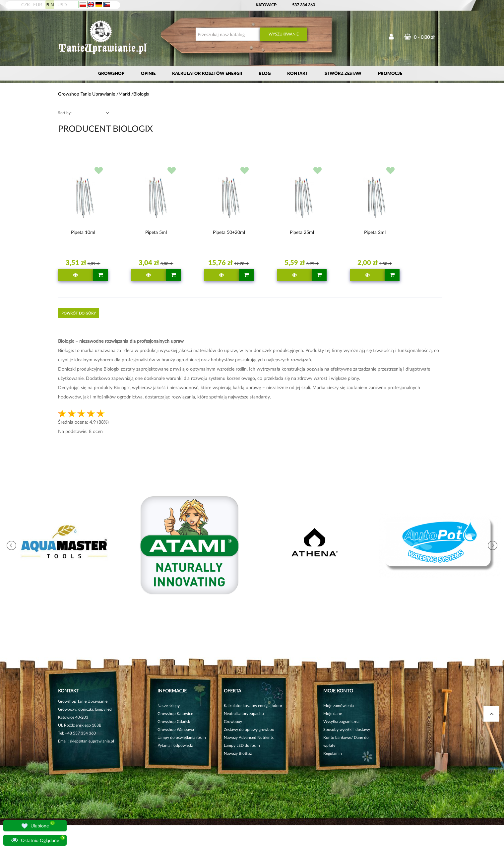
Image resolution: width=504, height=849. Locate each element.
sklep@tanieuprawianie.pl (92, 741)
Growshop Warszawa (176, 729)
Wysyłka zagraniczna (341, 721)
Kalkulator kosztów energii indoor (253, 706)
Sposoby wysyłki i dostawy (347, 729)
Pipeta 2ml (375, 232)
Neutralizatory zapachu (244, 713)
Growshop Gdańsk (174, 721)
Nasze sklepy (169, 706)
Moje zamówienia (339, 706)
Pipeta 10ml (83, 232)
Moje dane (333, 713)
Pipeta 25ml (302, 232)
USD (62, 4)
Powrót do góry (79, 313)
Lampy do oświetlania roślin (182, 737)
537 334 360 (304, 5)
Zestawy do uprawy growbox (249, 729)
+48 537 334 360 (80, 733)
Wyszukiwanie (284, 34)
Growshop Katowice (175, 713)
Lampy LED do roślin (242, 745)
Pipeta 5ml (156, 232)
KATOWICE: (267, 5)
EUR (38, 4)
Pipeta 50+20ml (229, 232)
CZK (26, 4)
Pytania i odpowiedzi (176, 745)
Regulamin (333, 753)
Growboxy (233, 721)
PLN (50, 4)
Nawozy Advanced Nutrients (249, 737)
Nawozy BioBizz (238, 753)
